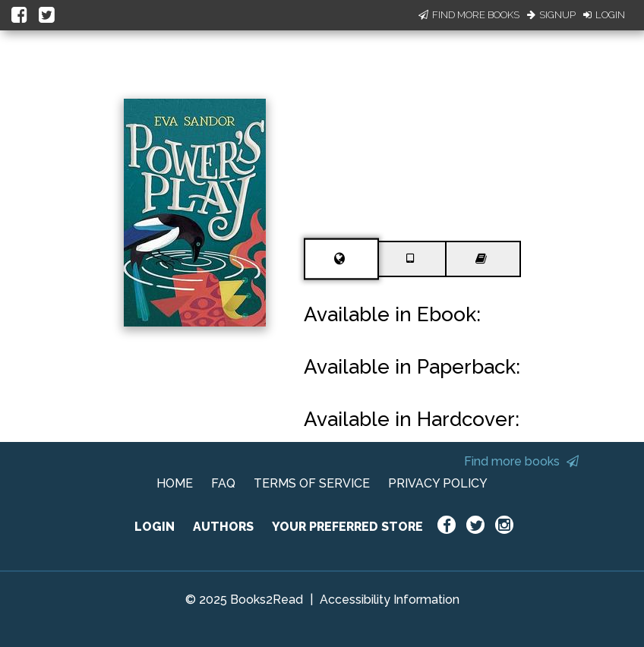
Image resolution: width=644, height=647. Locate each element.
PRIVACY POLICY (438, 483)
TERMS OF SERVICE (312, 483)
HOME (175, 483)
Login (604, 15)
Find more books (521, 461)
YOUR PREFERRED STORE (347, 527)
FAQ (223, 483)
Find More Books (469, 15)
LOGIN (155, 527)
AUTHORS (223, 527)
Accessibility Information (390, 600)
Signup (551, 15)
